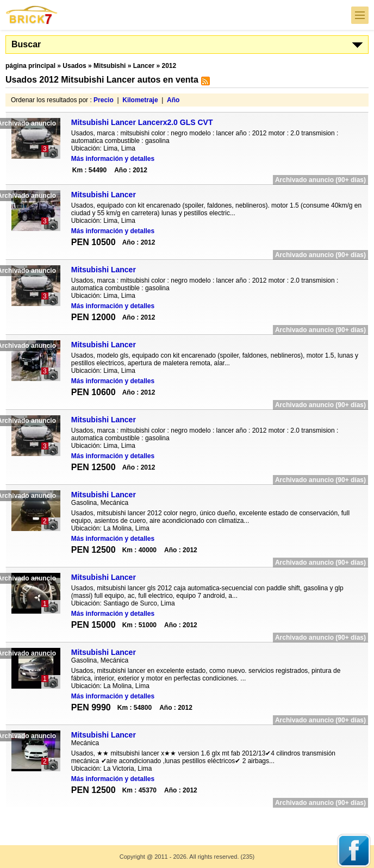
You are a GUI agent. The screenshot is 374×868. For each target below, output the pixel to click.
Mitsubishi (110, 66)
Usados (74, 66)
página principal (30, 66)
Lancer (144, 66)
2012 (169, 66)
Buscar (26, 44)
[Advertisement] (187, 819)
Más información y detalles (113, 159)
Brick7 (32, 15)
